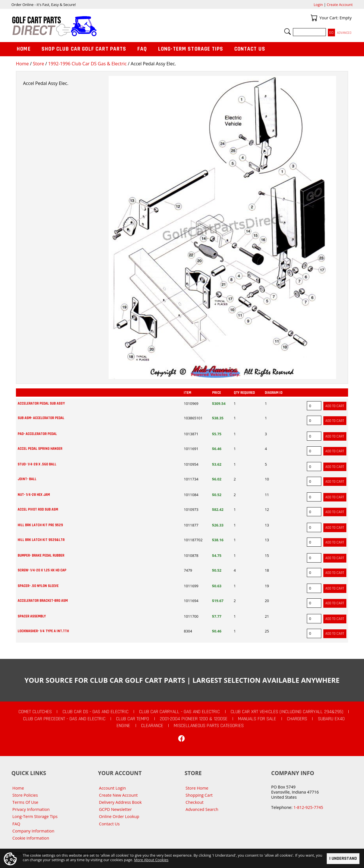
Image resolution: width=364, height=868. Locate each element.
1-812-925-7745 (308, 807)
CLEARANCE (152, 726)
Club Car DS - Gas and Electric (96, 712)
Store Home (197, 788)
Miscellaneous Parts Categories (209, 726)
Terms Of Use (25, 802)
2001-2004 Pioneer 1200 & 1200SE (194, 719)
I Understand (343, 858)
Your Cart (314, 18)
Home (22, 64)
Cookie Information (31, 838)
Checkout (195, 802)
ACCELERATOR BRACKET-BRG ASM (43, 601)
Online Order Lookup (119, 816)
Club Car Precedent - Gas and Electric (64, 719)
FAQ (142, 49)
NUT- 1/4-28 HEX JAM (34, 495)
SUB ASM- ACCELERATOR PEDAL (41, 418)
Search (288, 32)
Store (38, 64)
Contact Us (250, 49)
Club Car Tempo (133, 719)
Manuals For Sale (257, 719)
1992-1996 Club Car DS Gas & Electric (87, 64)
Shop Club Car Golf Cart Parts (84, 49)
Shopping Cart (199, 795)
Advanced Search (202, 809)
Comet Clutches (35, 712)
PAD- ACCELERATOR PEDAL (37, 434)
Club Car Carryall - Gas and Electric (179, 712)
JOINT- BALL (27, 479)
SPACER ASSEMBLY (32, 616)
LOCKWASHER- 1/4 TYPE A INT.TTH (43, 631)
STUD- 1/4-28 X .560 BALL (37, 464)
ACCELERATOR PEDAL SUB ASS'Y (41, 403)
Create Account (340, 5)
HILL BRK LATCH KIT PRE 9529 (40, 525)
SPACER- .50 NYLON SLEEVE (38, 586)
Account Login (112, 788)
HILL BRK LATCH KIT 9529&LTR (41, 540)
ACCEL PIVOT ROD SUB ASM (38, 509)
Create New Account (118, 795)
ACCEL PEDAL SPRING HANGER (40, 449)
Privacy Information (31, 809)
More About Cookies (151, 860)
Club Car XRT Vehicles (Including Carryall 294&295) (287, 712)
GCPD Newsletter (115, 809)
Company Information (33, 831)
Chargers (297, 719)
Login (318, 5)
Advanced (344, 33)
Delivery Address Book (120, 802)
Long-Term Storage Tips (191, 49)
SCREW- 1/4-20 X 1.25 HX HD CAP (42, 570)
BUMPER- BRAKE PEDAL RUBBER (41, 555)
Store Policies (25, 795)
